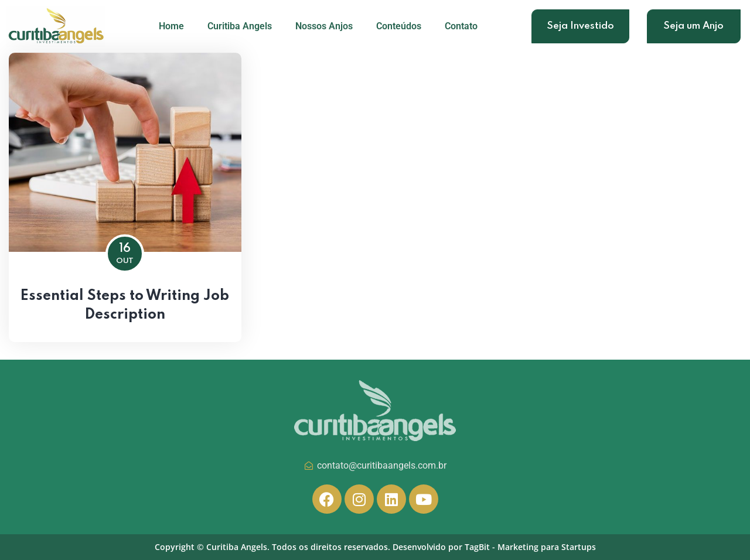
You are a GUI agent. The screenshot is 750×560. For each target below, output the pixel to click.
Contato (461, 26)
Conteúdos (399, 26)
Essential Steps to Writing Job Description (125, 305)
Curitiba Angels (240, 26)
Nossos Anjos (324, 26)
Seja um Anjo (693, 26)
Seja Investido (580, 26)
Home (171, 26)
